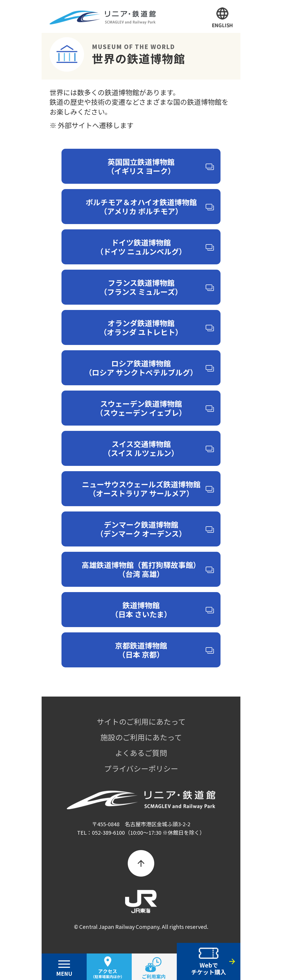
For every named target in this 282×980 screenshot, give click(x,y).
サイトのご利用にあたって (141, 721)
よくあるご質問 (141, 753)
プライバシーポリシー (141, 768)
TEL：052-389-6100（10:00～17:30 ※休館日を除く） (141, 832)
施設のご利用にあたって (141, 737)
